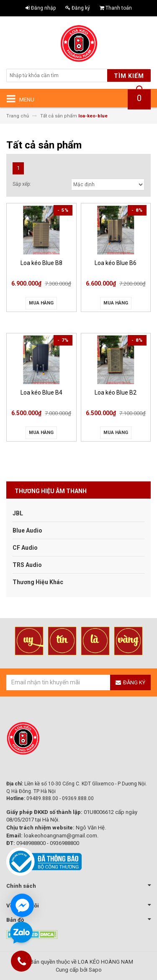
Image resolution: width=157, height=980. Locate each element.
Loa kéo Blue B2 (116, 393)
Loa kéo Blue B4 (41, 393)
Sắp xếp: (22, 184)
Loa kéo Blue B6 (116, 263)
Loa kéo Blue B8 (41, 263)
